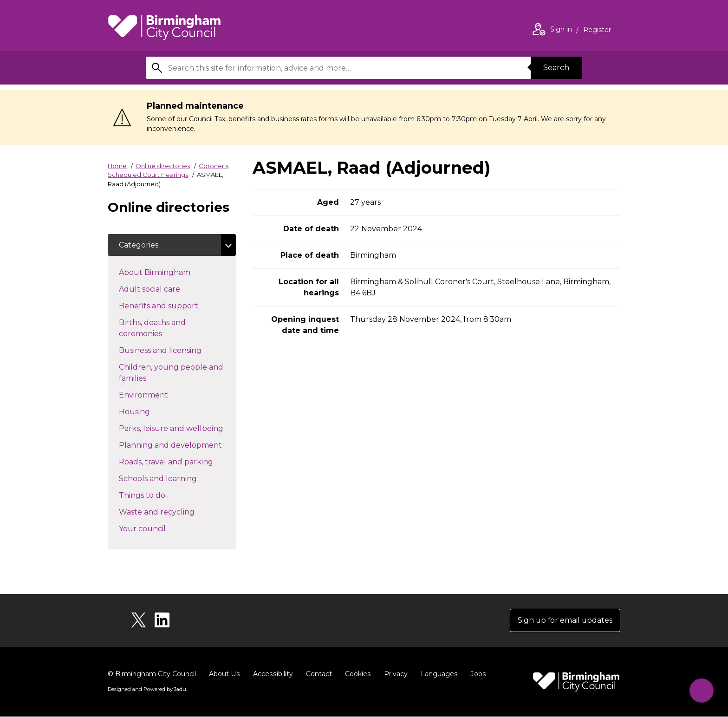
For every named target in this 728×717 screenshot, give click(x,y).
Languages (437, 674)
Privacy (393, 674)
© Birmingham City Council (152, 674)
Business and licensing (177, 350)
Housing (151, 411)
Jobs (475, 674)
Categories (139, 245)
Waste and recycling (173, 512)
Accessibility (272, 674)
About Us (224, 674)
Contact (317, 674)
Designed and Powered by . (147, 690)
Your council (159, 528)
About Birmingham (171, 272)
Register (597, 31)
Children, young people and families (171, 373)
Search (556, 68)
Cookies (356, 674)
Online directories (163, 166)
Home (117, 166)
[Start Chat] (701, 690)
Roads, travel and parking (177, 462)
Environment (160, 395)
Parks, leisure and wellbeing (177, 428)
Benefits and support (175, 306)
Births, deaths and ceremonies (157, 329)
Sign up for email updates (564, 621)
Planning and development (177, 445)
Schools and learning (174, 478)
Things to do (159, 495)
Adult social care (166, 289)
